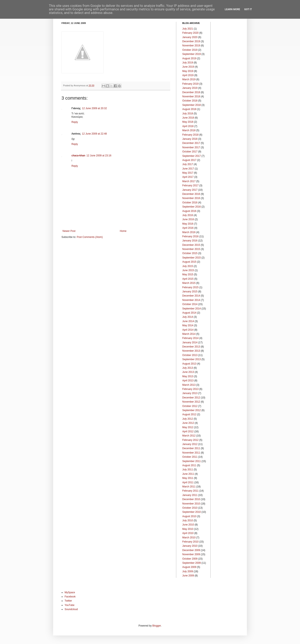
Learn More (232, 9)
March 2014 (189, 334)
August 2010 (189, 516)
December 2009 (191, 550)
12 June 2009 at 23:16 (99, 156)
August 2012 (189, 414)
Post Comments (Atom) (90, 237)
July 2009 (188, 571)
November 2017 (191, 147)
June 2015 (188, 270)
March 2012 (189, 436)
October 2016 (190, 203)
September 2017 (192, 156)
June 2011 (188, 474)
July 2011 (188, 470)
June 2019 (188, 67)
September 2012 (192, 410)
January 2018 (190, 139)
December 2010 (191, 499)
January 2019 (190, 88)
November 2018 (191, 96)
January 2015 (190, 292)
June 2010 (188, 525)
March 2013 (189, 385)
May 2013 (188, 376)
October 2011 (190, 457)
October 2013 (190, 355)
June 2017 (188, 169)
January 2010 (190, 546)
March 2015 (189, 283)
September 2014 (192, 309)
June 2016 (188, 219)
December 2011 (191, 448)
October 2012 (190, 406)
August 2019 (189, 58)
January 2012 (190, 444)
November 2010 (191, 504)
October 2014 (190, 304)
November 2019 (191, 46)
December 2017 (191, 143)
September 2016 (192, 207)
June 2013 (188, 372)
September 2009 (192, 563)
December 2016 (191, 194)
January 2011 (190, 495)
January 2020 (190, 37)
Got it (248, 9)
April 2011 (188, 482)
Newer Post (69, 231)
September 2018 (192, 105)
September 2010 (192, 512)
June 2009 (188, 576)
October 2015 (190, 253)
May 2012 (188, 427)
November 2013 (191, 351)
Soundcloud (71, 609)
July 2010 (188, 520)
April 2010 (188, 533)
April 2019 (188, 75)
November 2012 (191, 402)
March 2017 (189, 181)
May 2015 (188, 274)
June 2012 (188, 423)
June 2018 (188, 118)
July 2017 (188, 164)
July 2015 (188, 266)
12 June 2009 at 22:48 (94, 134)
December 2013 (191, 347)
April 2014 (188, 330)
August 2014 (189, 313)
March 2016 (189, 232)
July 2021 (188, 29)
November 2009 (191, 554)
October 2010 (190, 508)
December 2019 (191, 41)
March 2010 (189, 538)
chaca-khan (78, 156)
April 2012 (188, 431)
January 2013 (190, 393)
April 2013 (188, 381)
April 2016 (188, 228)
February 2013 (190, 389)
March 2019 (189, 79)
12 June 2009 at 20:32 (94, 108)
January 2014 (190, 342)
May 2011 (188, 478)
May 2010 (188, 529)
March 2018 (189, 130)
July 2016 (188, 215)
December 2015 (191, 245)
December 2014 (191, 296)
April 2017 (188, 177)
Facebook (70, 597)
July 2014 (188, 317)
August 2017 (189, 160)
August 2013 (189, 364)
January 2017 (190, 190)
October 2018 (190, 101)
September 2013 (192, 359)
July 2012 (188, 419)
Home (123, 231)
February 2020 (190, 33)
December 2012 (191, 398)
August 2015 (189, 262)
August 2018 (189, 109)
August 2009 (189, 567)
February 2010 (190, 542)
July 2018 (188, 114)
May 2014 (188, 325)
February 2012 (190, 440)
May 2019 (188, 71)
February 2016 (190, 236)
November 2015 (191, 249)
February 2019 (190, 84)
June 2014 (188, 321)
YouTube (69, 605)
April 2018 (188, 126)
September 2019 (192, 54)
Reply (75, 122)
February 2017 (190, 185)
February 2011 (190, 491)
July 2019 (188, 63)
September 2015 (192, 258)
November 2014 (191, 300)
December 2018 (191, 92)
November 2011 (191, 453)
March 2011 (189, 487)
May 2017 (188, 173)
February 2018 (190, 135)
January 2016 (190, 241)
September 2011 (192, 461)
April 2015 (188, 279)
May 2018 (188, 122)
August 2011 (189, 465)
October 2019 (190, 50)
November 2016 (191, 198)
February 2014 (190, 338)
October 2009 (190, 559)
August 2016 (189, 211)
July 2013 (188, 368)
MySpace (70, 592)
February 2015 (190, 287)
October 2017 (190, 152)
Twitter (68, 601)
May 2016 (188, 224)
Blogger (157, 626)
